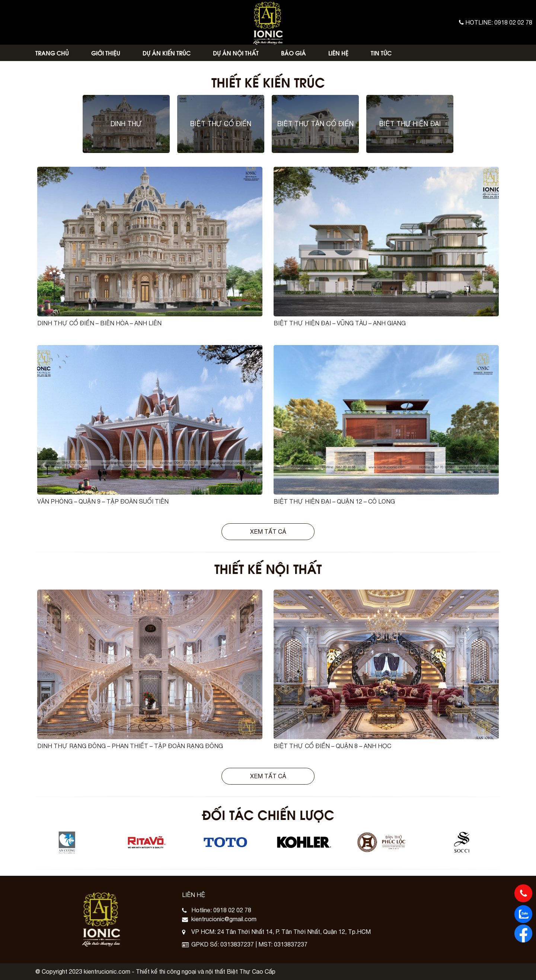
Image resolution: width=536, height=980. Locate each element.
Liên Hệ (338, 53)
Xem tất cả (268, 532)
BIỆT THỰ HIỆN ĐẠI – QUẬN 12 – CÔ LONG (334, 501)
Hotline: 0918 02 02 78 (496, 22)
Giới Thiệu (106, 53)
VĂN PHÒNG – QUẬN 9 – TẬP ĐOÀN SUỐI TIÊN (103, 501)
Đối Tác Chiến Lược (268, 814)
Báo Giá (293, 53)
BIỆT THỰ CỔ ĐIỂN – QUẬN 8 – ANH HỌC (332, 746)
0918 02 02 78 (232, 910)
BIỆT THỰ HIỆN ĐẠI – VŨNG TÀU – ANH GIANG (340, 323)
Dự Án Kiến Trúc (167, 53)
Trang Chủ (52, 53)
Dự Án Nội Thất (236, 53)
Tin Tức (381, 53)
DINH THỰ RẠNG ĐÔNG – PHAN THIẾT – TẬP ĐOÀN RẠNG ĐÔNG (130, 746)
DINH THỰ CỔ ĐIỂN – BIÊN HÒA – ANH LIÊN (99, 323)
